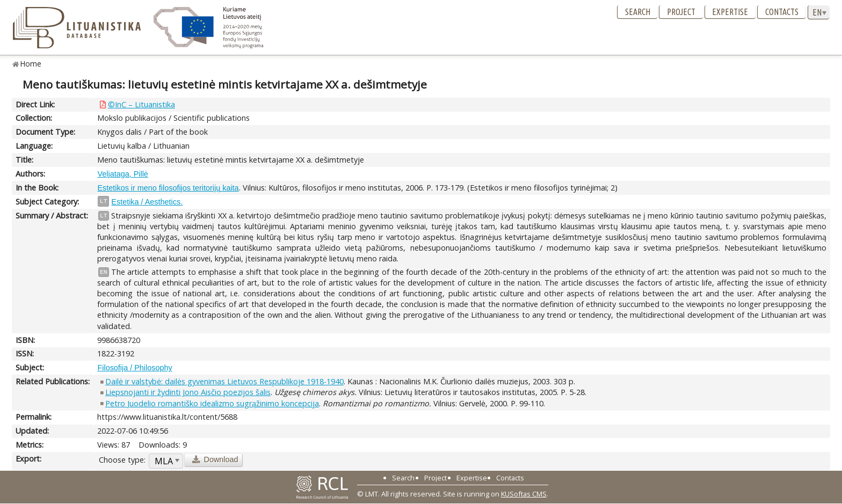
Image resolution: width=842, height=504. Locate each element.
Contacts (782, 12)
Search (638, 12)
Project (681, 12)
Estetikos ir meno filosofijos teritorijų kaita (168, 188)
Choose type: (122, 460)
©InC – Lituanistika (141, 104)
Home (31, 64)
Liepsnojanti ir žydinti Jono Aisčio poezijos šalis (188, 392)
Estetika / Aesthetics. (147, 202)
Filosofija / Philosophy (135, 368)
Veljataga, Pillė (122, 174)
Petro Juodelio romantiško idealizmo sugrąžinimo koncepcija (212, 403)
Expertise (730, 12)
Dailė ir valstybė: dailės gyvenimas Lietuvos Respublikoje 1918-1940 (224, 381)
